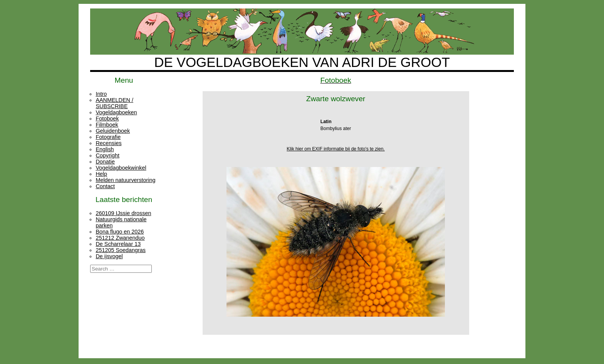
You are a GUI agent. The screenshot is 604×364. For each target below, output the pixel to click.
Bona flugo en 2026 (120, 232)
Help (101, 174)
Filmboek (107, 125)
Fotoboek (107, 119)
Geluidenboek (113, 131)
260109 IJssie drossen (123, 213)
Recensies (108, 143)
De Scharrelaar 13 (118, 244)
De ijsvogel (109, 256)
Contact (105, 186)
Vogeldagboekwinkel (121, 168)
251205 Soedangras (121, 250)
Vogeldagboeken (116, 112)
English (105, 149)
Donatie (105, 162)
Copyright (107, 155)
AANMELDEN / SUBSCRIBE (114, 103)
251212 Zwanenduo (120, 238)
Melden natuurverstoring (125, 180)
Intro (101, 94)
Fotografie (108, 137)
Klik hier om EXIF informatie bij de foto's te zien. (336, 149)
